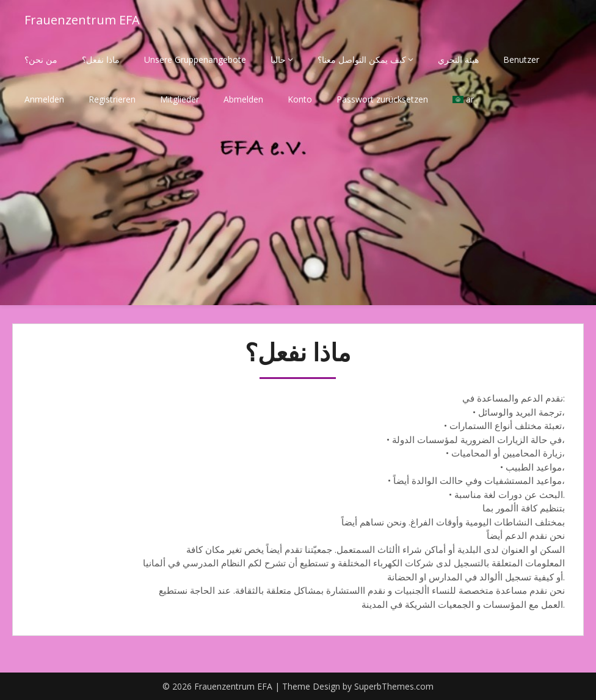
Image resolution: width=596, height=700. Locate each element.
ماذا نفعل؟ (101, 60)
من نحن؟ (41, 60)
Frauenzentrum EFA (82, 20)
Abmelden (243, 99)
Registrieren (112, 99)
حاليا (278, 60)
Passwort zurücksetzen (382, 99)
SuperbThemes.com (394, 686)
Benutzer (521, 60)
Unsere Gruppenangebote (195, 60)
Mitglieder (180, 99)
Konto (300, 99)
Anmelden (44, 99)
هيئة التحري (458, 60)
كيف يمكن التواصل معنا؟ (362, 60)
